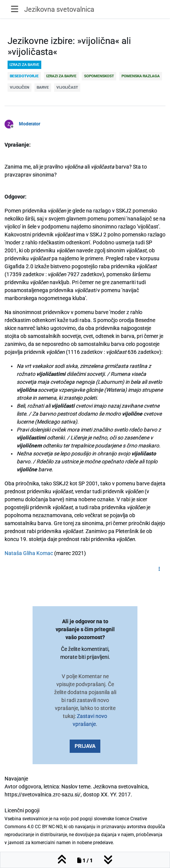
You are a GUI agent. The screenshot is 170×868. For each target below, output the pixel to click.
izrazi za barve (24, 65)
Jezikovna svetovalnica (59, 9)
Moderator (30, 124)
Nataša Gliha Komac (29, 553)
